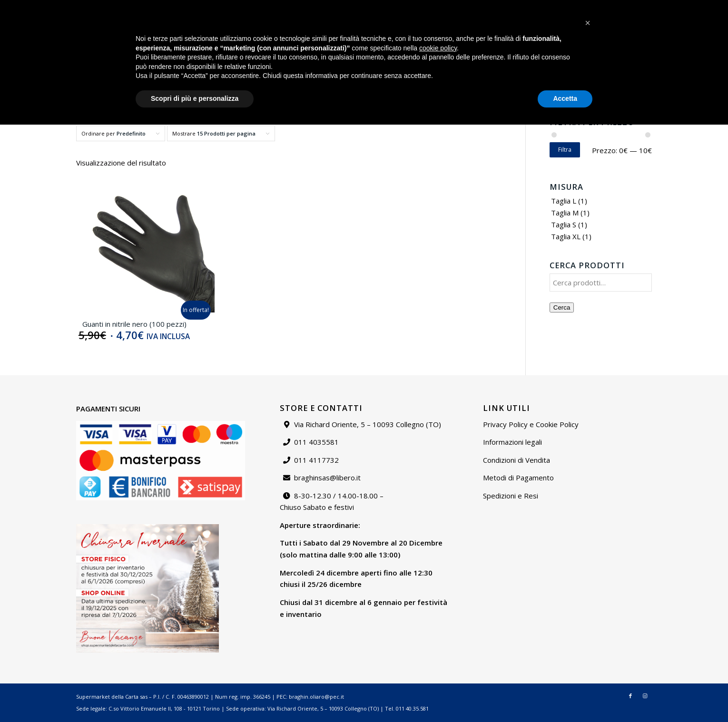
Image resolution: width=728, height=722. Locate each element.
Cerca (562, 307)
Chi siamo (552, 7)
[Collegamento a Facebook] (692, 7)
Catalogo (518, 7)
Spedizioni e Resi (511, 496)
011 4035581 (316, 442)
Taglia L (564, 201)
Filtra (565, 150)
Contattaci (589, 7)
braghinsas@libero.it (51, 7)
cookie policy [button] (438, 645)
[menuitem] (518, 7)
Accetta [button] (565, 696)
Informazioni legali (512, 442)
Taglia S (564, 224)
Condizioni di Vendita (516, 460)
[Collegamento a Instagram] (706, 7)
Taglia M (565, 213)
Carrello (669, 7)
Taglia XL (566, 236)
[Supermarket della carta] (364, 42)
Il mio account (630, 7)
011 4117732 (316, 460)
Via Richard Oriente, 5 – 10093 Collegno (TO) (368, 424)
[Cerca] (603, 82)
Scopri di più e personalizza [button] (195, 696)
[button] (588, 620)
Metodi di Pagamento (518, 478)
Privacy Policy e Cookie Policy (531, 424)
